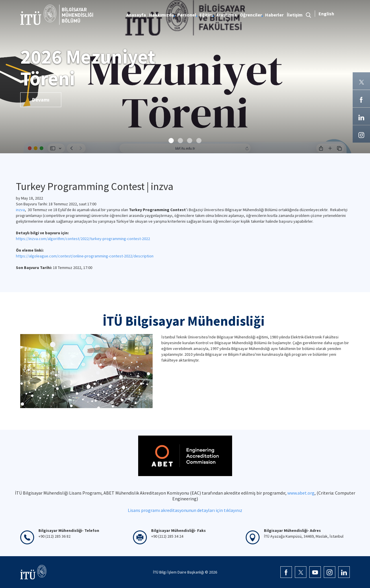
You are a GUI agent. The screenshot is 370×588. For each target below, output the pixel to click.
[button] (171, 141)
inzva (20, 210)
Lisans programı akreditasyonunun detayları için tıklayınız (185, 510)
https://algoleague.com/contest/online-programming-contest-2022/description (85, 256)
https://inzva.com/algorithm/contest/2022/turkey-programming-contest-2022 (83, 239)
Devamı (41, 100)
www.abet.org (301, 493)
